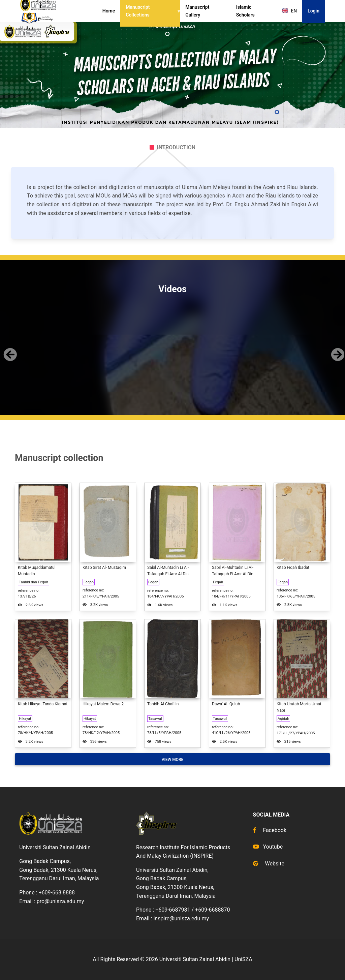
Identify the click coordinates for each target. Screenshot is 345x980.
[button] (9, 349)
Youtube (268, 847)
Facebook (270, 830)
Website (269, 864)
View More (173, 760)
